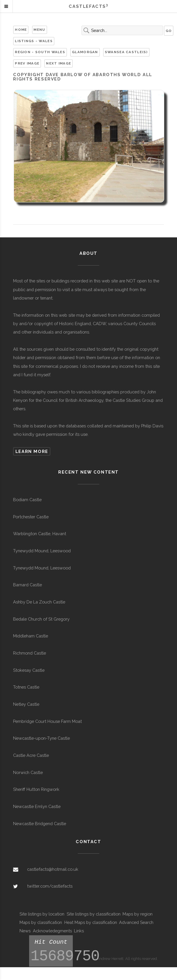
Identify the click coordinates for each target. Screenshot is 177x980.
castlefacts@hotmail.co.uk (53, 869)
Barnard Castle (28, 585)
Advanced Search (136, 922)
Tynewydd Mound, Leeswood (42, 551)
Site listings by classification (94, 914)
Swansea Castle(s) (126, 52)
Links (79, 931)
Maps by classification (41, 922)
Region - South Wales (40, 52)
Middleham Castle (31, 636)
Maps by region (138, 914)
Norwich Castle (28, 772)
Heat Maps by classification (91, 922)
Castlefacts (88, 6)
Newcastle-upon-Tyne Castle (41, 738)
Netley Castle (26, 704)
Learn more (32, 451)
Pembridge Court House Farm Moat (47, 721)
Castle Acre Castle (31, 755)
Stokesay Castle (29, 670)
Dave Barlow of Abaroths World (93, 75)
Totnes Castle (26, 687)
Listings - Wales (34, 41)
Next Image (59, 63)
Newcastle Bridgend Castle (40, 824)
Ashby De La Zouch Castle (39, 602)
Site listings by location (42, 914)
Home (21, 30)
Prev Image (27, 63)
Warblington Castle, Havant (40, 534)
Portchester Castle (31, 517)
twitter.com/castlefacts (50, 886)
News (25, 931)
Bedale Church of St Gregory (41, 619)
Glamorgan (85, 52)
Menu (39, 30)
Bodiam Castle (27, 500)
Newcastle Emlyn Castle (37, 806)
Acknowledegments (52, 931)
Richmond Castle (30, 653)
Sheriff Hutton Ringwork (36, 789)
